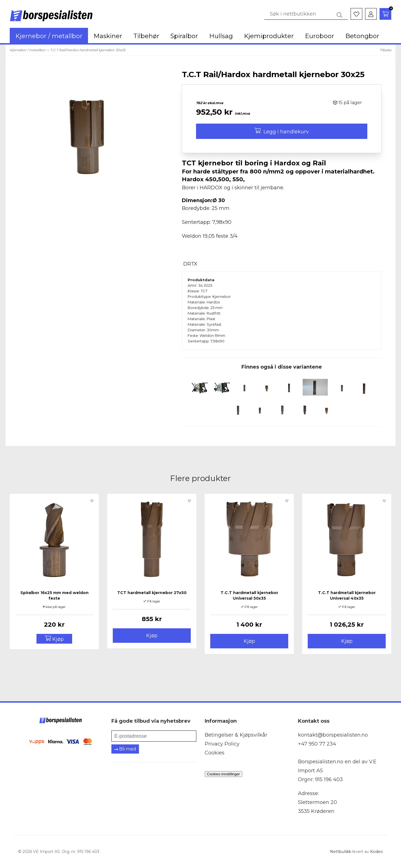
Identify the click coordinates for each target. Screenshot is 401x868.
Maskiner (108, 36)
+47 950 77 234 (317, 744)
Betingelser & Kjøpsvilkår (236, 735)
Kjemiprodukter (269, 36)
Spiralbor (184, 36)
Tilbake (385, 50)
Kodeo (376, 852)
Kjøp (152, 636)
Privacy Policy (222, 744)
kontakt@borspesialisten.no (333, 735)
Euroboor (320, 36)
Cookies (215, 753)
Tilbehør (146, 36)
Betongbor (362, 36)
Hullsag (221, 36)
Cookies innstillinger (223, 774)
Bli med (125, 749)
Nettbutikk (341, 852)
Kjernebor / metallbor (49, 36)
